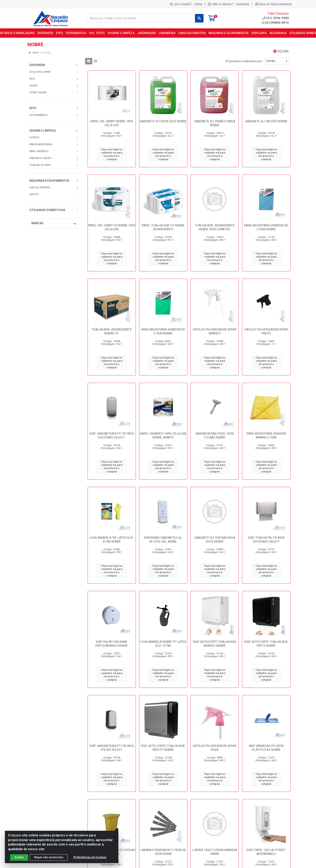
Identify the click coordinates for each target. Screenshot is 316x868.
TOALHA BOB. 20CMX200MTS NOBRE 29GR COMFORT (215, 227)
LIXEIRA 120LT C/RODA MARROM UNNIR (215, 852)
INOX (32, 79)
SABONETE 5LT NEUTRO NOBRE (266, 121)
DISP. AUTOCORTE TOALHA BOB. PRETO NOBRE (266, 644)
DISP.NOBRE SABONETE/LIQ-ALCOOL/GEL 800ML (163, 540)
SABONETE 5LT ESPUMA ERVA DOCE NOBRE (215, 540)
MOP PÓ (34, 194)
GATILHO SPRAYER (40, 188)
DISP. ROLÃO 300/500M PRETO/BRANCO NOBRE (112, 644)
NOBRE (33, 86)
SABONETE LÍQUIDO (41, 158)
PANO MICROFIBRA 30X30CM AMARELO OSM (266, 436)
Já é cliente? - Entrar (186, 4)
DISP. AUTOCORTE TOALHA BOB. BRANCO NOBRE (215, 644)
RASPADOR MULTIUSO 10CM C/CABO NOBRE (215, 436)
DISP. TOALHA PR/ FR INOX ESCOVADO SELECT (266, 540)
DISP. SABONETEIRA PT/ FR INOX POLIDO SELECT (112, 748)
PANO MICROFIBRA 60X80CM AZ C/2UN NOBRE (266, 227)
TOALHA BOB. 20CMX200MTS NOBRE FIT (112, 331)
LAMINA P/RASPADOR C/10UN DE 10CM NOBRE (163, 852)
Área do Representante (274, 4)
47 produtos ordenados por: (244, 61)
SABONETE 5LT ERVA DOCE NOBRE (163, 121)
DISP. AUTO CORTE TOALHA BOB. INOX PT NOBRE (163, 748)
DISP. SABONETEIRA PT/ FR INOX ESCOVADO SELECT (112, 436)
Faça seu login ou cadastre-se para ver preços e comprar (112, 154)
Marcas (54, 223)
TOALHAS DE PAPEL (40, 165)
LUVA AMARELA (38, 115)
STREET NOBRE (38, 93)
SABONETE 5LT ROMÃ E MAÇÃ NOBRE (215, 123)
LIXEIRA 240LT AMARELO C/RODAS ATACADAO (112, 852)
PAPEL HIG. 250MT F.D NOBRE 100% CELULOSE (112, 227)
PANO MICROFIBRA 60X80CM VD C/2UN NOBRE (163, 331)
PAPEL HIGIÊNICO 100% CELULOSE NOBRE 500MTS (163, 436)
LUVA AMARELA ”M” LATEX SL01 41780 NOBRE (112, 540)
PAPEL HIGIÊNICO (39, 151)
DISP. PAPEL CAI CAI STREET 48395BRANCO (266, 852)
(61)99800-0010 (275, 23)
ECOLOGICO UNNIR (40, 72)
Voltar (281, 51)
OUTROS (34, 138)
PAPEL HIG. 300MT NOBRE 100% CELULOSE (112, 123)
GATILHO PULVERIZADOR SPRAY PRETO (266, 331)
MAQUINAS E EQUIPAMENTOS (49, 181)
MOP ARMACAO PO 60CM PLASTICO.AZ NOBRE (266, 748)
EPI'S (33, 108)
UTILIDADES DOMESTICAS (47, 210)
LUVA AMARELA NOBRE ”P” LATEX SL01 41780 (163, 644)
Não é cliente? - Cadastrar (229, 4)
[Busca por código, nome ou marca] (141, 18)
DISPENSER (37, 65)
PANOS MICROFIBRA (41, 144)
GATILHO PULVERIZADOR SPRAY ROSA (215, 748)
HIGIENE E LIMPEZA (43, 131)
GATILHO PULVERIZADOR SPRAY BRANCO (215, 331)
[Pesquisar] (199, 18)
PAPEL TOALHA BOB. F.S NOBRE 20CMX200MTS (163, 227)
